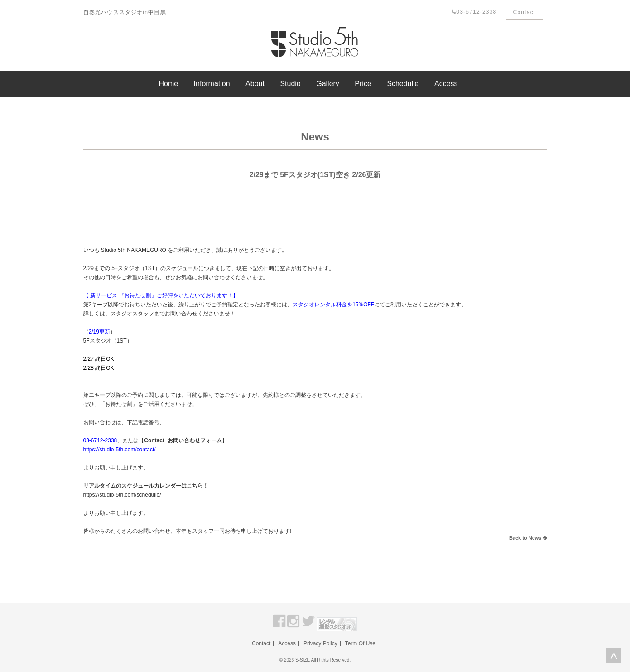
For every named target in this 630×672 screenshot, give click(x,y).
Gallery (328, 84)
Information (212, 84)
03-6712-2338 (474, 12)
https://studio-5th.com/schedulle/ (122, 495)
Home (168, 84)
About (255, 84)
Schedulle (403, 84)
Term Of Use (360, 643)
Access (446, 84)
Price (363, 84)
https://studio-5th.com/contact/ (120, 450)
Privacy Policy (320, 643)
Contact (524, 12)
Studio (290, 84)
